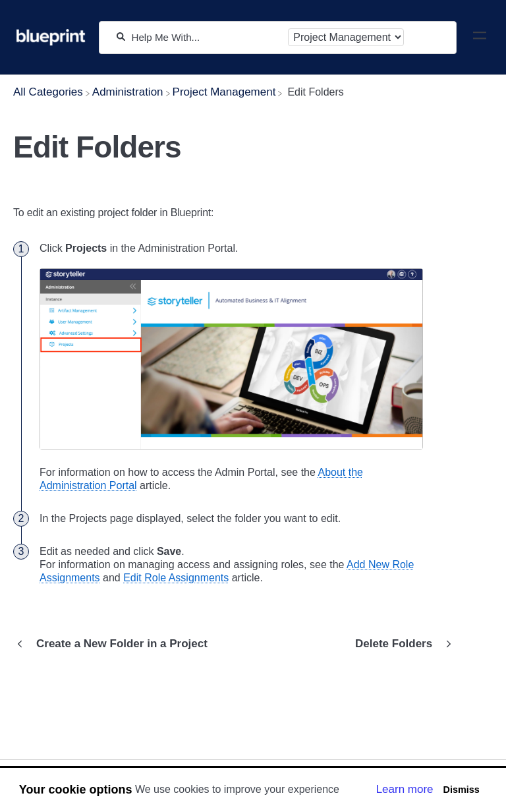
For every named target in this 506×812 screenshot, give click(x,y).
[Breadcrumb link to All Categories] (48, 92)
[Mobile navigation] (480, 38)
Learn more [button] (405, 789)
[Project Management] (224, 92)
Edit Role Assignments (176, 578)
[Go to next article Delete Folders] (400, 644)
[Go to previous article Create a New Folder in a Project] (115, 644)
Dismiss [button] (461, 790)
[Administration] (128, 92)
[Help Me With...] (206, 37)
